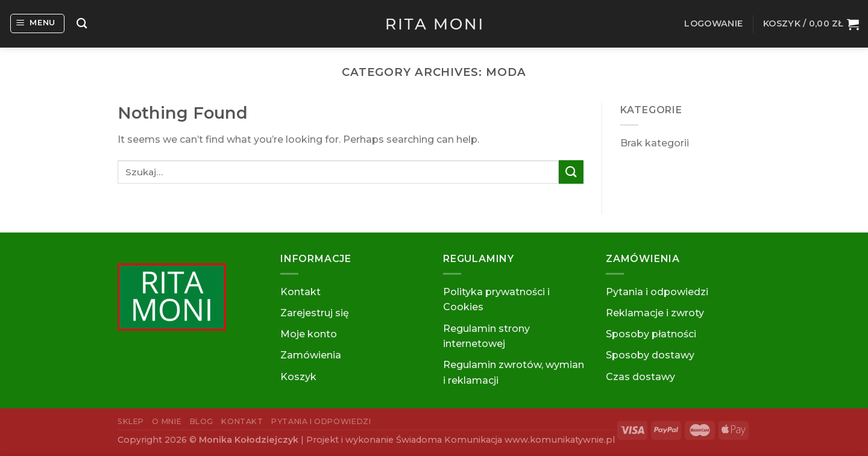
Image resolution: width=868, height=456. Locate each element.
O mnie (167, 421)
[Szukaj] (82, 24)
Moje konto (309, 334)
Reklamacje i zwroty (655, 313)
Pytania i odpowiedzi (657, 292)
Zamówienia (311, 355)
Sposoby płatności (651, 334)
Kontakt (300, 292)
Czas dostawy (640, 377)
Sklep (131, 421)
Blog (202, 421)
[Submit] (571, 172)
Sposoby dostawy (650, 355)
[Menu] (38, 23)
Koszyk (298, 377)
